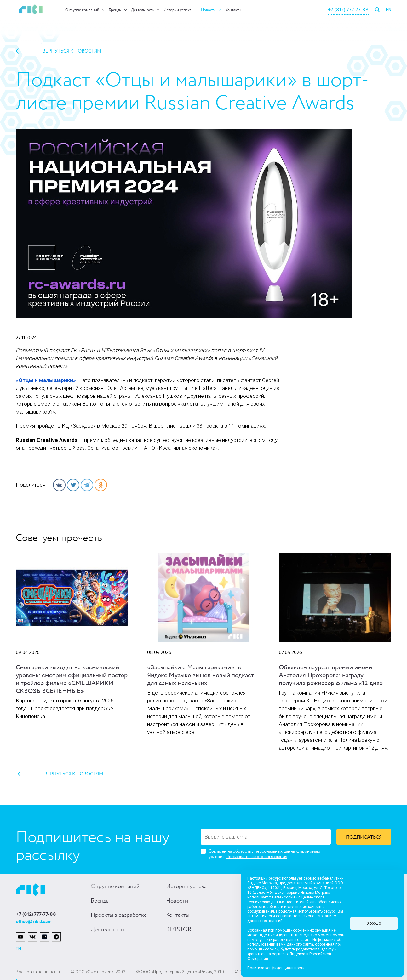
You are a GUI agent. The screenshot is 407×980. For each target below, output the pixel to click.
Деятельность (143, 10)
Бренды (115, 10)
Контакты (233, 10)
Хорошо (374, 923)
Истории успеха (178, 10)
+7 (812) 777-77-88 (348, 10)
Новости (208, 10)
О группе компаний (82, 10)
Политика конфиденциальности (276, 968)
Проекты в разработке (119, 915)
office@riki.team (34, 922)
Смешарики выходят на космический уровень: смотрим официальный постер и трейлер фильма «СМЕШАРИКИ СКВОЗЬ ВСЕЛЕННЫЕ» (72, 679)
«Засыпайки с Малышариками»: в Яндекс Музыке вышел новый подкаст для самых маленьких (201, 676)
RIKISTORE (180, 930)
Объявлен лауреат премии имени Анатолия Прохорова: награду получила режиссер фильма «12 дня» (331, 676)
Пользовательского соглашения (256, 857)
